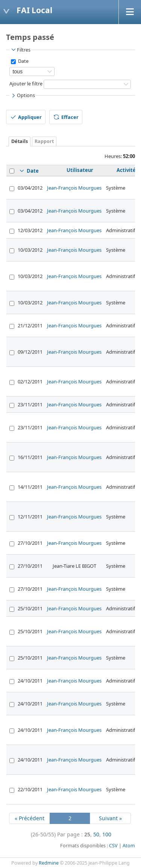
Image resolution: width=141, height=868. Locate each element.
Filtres (20, 50)
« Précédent (30, 818)
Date (23, 61)
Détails (20, 141)
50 (96, 834)
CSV (113, 846)
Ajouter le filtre (26, 84)
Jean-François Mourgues (74, 188)
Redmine (49, 863)
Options (23, 96)
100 (107, 834)
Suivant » (110, 818)
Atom (129, 846)
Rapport (44, 141)
